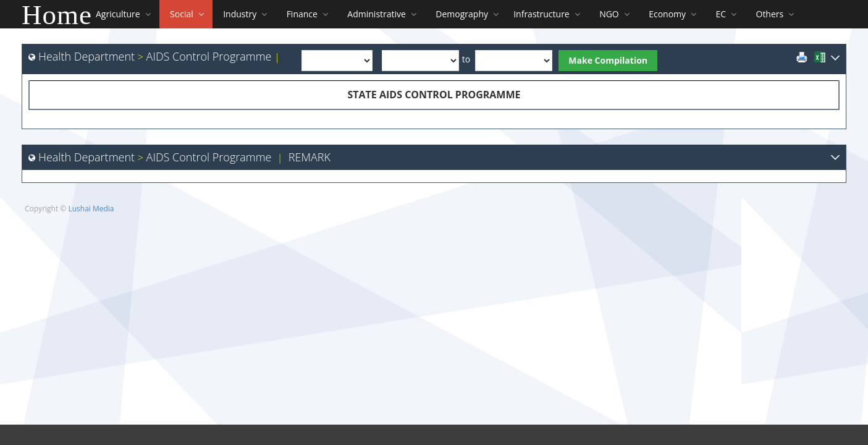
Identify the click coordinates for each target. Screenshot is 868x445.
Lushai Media (91, 209)
